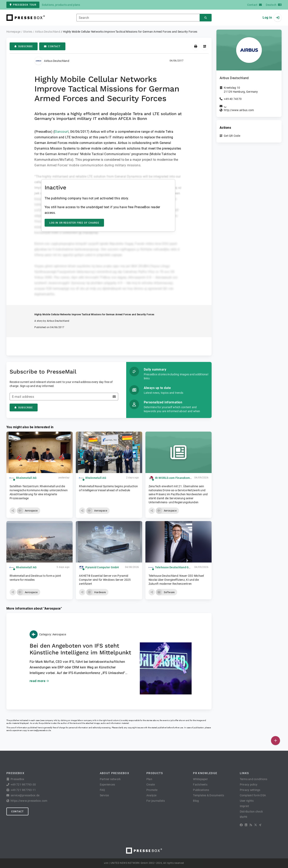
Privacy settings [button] (250, 790)
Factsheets (200, 785)
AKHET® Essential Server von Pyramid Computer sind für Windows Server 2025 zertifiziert (105, 580)
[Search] (206, 18)
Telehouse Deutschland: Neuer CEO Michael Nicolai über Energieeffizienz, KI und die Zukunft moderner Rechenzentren (176, 580)
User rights (247, 801)
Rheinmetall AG (26, 478)
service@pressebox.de (40, 730)
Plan (149, 779)
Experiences (107, 785)
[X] (256, 825)
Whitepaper (200, 779)
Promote (152, 790)
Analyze (151, 795)
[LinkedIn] (246, 825)
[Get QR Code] (205, 46)
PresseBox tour (23, 5)
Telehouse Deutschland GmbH (175, 567)
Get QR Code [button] (232, 136)
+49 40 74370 (233, 99)
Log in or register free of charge (74, 223)
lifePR (244, 817)
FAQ (102, 790)
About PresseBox (114, 773)
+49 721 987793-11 (23, 790)
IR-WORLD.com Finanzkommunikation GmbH (184, 478)
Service (104, 795)
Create (151, 785)
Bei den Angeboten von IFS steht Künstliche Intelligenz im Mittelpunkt (80, 649)
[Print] (196, 46)
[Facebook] (241, 825)
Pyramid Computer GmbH (102, 567)
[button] (13, 511)
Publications (201, 790)
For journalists (156, 801)
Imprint (244, 806)
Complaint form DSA (253, 795)
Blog (196, 801)
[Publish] (275, 741)
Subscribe (24, 46)
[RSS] (251, 825)
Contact (52, 46)
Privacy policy (249, 785)
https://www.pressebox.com (29, 801)
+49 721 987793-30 (23, 785)
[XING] (260, 825)
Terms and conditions (254, 779)
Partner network (110, 779)
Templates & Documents (208, 795)
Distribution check (251, 812)
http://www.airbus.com (239, 110)
